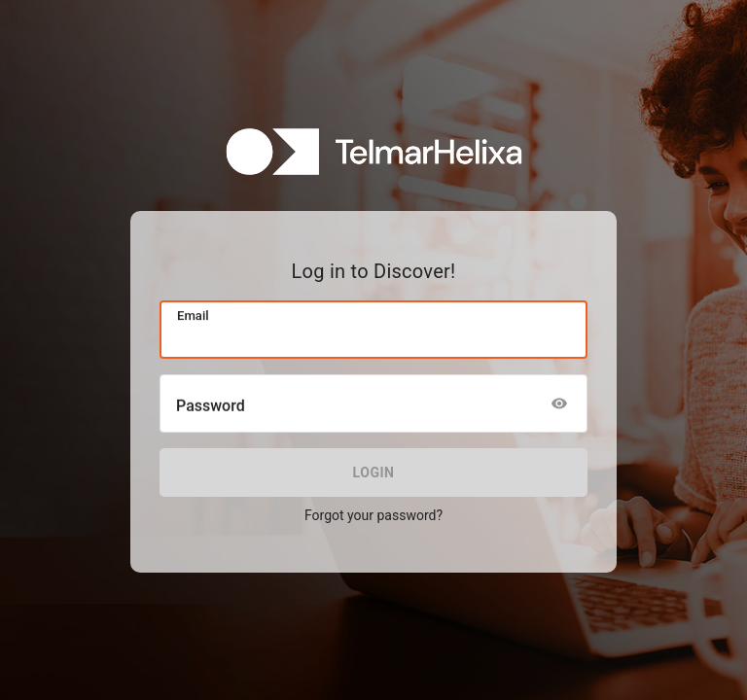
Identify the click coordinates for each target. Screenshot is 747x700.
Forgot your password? (373, 515)
